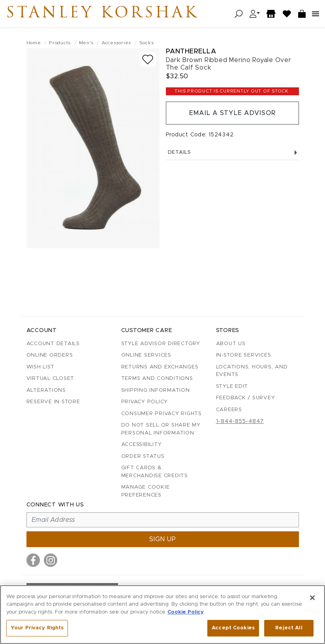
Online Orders (50, 355)
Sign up (163, 539)
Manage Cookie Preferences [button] (146, 491)
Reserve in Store (53, 402)
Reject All (289, 628)
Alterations (46, 390)
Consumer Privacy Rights (162, 414)
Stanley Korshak (102, 14)
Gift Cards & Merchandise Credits (155, 472)
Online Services (146, 355)
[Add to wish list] (148, 59)
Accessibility (142, 445)
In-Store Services (244, 355)
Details (232, 152)
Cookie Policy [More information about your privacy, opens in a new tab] (186, 612)
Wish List (40, 367)
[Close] (312, 598)
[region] (162, 615)
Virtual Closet (51, 379)
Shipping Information (156, 390)
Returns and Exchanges (160, 367)
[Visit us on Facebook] (33, 560)
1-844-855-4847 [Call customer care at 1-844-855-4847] (240, 421)
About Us (231, 344)
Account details (53, 344)
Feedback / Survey (246, 398)
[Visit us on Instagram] (51, 560)
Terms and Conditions (157, 379)
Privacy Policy (145, 402)
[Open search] (239, 14)
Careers (229, 410)
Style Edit (232, 386)
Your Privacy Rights (37, 628)
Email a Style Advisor (232, 113)
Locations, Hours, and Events (252, 371)
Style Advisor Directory (161, 344)
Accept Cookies (233, 628)
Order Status (143, 456)
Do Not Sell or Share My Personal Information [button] (161, 429)
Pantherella (191, 51)
